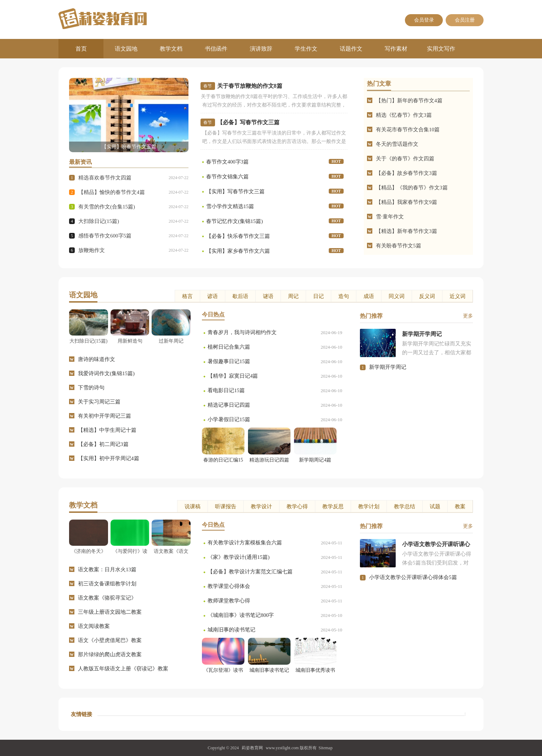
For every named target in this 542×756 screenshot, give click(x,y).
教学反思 (333, 506)
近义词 (458, 296)
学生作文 (306, 49)
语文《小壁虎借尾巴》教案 (110, 640)
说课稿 (193, 506)
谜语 (268, 296)
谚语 (213, 296)
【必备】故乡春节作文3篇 (406, 173)
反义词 (427, 296)
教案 (460, 506)
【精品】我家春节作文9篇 (406, 202)
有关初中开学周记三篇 (105, 416)
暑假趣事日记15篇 (229, 361)
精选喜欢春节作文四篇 (105, 178)
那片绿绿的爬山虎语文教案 (110, 654)
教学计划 (369, 506)
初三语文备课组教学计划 (107, 584)
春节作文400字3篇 (227, 162)
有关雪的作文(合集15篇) (107, 207)
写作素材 (396, 49)
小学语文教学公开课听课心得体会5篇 (413, 577)
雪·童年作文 (390, 217)
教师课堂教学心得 (229, 601)
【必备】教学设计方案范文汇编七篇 (250, 572)
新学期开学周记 (388, 367)
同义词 (397, 296)
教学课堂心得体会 (229, 586)
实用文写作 (441, 49)
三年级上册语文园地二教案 (110, 612)
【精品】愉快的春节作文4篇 (112, 192)
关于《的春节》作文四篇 (405, 159)
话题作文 (351, 49)
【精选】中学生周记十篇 (107, 430)
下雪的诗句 (91, 388)
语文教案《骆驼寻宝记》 (107, 598)
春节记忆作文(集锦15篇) (235, 221)
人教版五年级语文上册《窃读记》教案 (123, 669)
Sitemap (325, 748)
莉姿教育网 (252, 748)
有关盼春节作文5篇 (399, 246)
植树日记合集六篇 (229, 347)
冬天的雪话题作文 (397, 144)
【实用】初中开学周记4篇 (109, 458)
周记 (293, 296)
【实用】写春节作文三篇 (235, 191)
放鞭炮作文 (92, 250)
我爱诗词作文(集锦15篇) (106, 373)
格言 (187, 296)
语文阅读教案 (94, 626)
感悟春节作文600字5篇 (105, 236)
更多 (468, 316)
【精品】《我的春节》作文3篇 (412, 188)
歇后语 (240, 296)
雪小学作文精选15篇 (230, 206)
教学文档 (171, 49)
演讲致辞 (261, 49)
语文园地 (126, 49)
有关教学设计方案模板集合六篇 (245, 543)
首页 (81, 49)
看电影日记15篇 (226, 390)
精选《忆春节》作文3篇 (404, 115)
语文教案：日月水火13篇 (107, 569)
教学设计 (261, 506)
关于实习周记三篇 (99, 402)
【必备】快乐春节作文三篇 (238, 236)
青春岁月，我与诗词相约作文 (242, 332)
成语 (369, 296)
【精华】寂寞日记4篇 (233, 376)
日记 (318, 296)
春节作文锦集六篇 (227, 177)
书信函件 (216, 49)
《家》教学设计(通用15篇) (239, 557)
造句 (344, 296)
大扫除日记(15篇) (99, 221)
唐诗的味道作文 (97, 359)
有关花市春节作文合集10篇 (408, 130)
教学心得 (297, 506)
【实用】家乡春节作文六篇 (238, 251)
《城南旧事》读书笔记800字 (241, 615)
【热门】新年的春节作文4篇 (409, 101)
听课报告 (226, 506)
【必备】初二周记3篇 (103, 444)
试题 (435, 506)
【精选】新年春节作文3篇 (406, 231)
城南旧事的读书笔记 (232, 630)
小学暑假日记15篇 (229, 419)
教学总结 (405, 506)
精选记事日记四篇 (229, 405)
